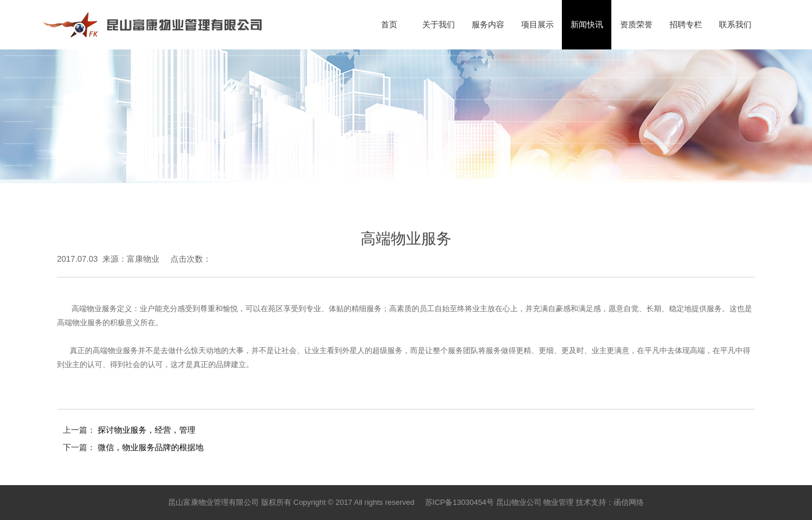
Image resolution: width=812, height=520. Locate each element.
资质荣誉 (636, 25)
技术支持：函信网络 (610, 502)
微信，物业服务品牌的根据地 (151, 447)
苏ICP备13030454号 (460, 502)
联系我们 (735, 25)
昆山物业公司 (519, 502)
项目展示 (537, 25)
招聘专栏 (686, 25)
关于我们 (439, 25)
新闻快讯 (587, 25)
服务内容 (488, 25)
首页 (389, 25)
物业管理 (558, 502)
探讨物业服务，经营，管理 (147, 430)
